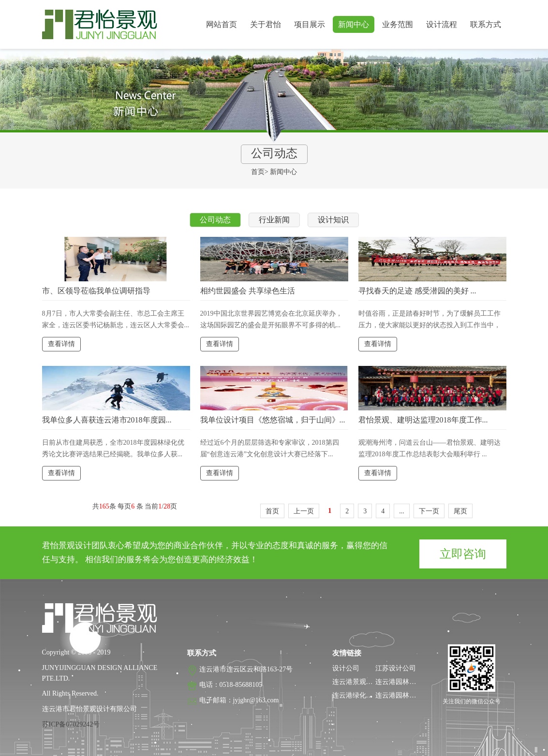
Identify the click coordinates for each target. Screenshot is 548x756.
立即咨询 (463, 554)
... (402, 511)
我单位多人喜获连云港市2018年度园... (107, 420)
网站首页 (222, 24)
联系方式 (486, 24)
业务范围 (398, 24)
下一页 (429, 511)
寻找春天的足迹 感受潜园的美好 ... (417, 291)
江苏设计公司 (396, 668)
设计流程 (442, 24)
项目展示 (310, 24)
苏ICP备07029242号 (71, 724)
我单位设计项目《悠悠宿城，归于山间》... (273, 420)
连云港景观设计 (356, 682)
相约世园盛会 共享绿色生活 (248, 291)
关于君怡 (266, 24)
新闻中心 (354, 24)
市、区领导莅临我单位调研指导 (96, 291)
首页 (258, 172)
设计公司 (346, 668)
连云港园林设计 (399, 682)
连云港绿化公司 (356, 695)
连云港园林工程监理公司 (413, 695)
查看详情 (61, 344)
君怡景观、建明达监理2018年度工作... (423, 420)
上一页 (304, 511)
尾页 (460, 511)
